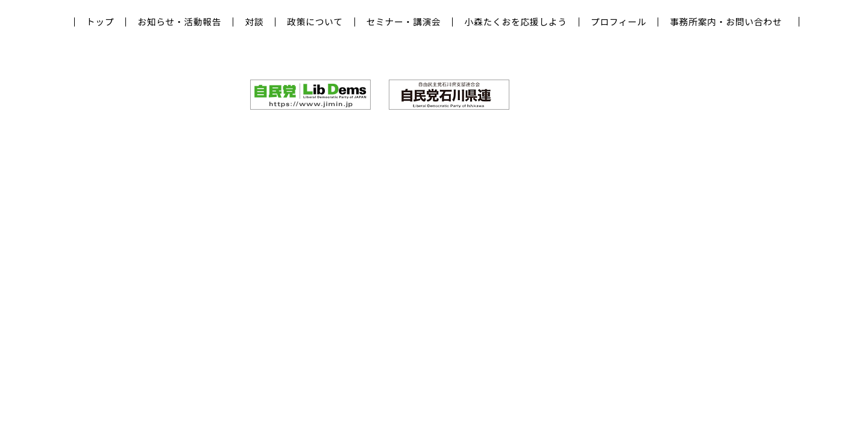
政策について (315, 22)
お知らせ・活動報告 (179, 22)
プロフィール (619, 22)
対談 (254, 22)
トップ (100, 22)
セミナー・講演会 (404, 22)
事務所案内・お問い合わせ (726, 22)
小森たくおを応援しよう (515, 22)
